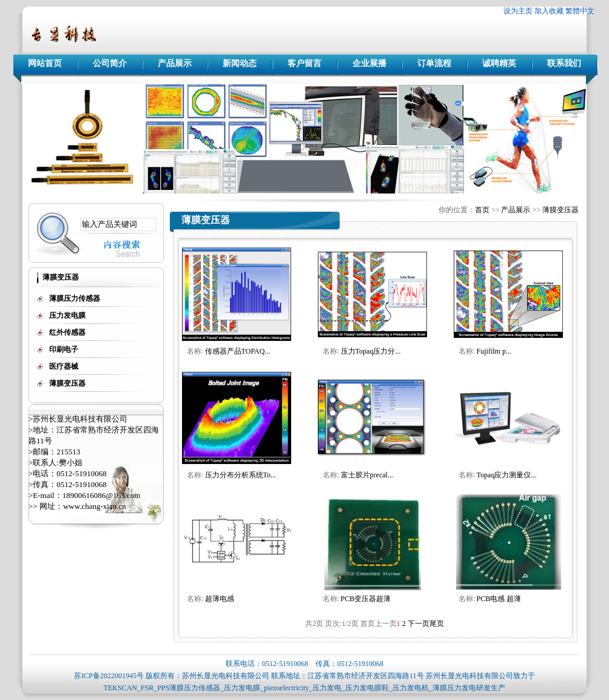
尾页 (437, 624)
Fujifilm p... (494, 351)
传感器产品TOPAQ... (238, 351)
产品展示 (175, 63)
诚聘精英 (499, 63)
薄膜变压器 (560, 210)
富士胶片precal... (367, 475)
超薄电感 (220, 599)
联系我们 (564, 63)
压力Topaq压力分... (371, 351)
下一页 (419, 624)
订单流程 (434, 63)
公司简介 (110, 63)
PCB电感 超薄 (499, 599)
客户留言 (304, 63)
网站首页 (45, 63)
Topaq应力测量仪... (507, 475)
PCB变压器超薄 (366, 599)
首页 (482, 210)
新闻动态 (240, 63)
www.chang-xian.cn (95, 506)
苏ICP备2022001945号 (109, 676)
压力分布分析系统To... (241, 475)
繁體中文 (580, 11)
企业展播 (369, 63)
